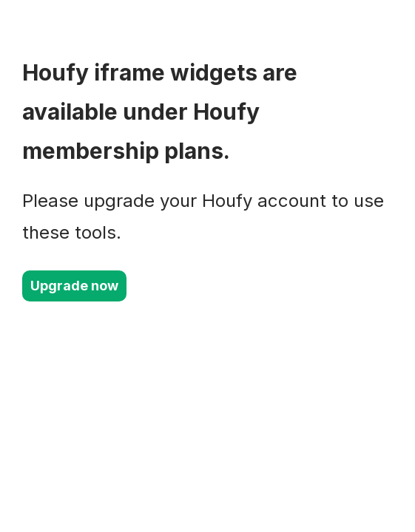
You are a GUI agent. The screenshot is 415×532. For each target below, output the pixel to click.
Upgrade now (74, 286)
